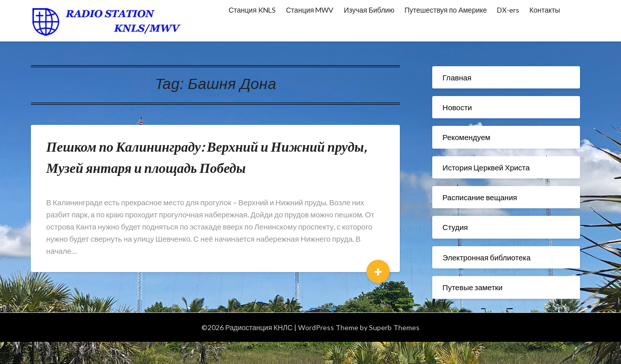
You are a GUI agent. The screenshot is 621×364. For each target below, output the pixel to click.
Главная (457, 77)
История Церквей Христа (486, 167)
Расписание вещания (480, 197)
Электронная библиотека (486, 257)
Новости (457, 107)
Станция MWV (310, 10)
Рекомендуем (466, 137)
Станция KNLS (252, 10)
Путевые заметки (472, 287)
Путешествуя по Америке (446, 10)
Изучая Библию (369, 10)
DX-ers (508, 10)
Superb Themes (394, 327)
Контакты (545, 10)
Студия (455, 227)
